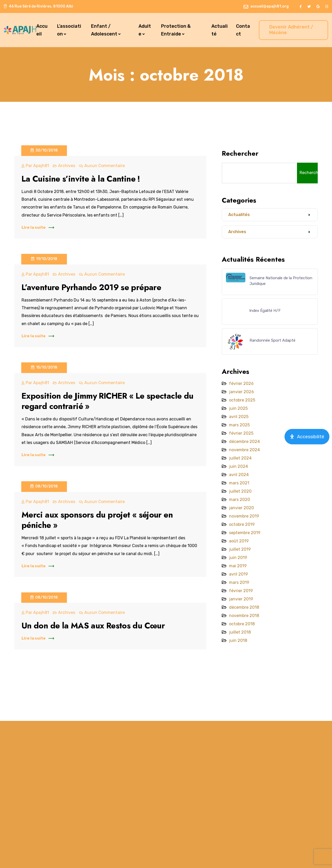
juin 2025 (238, 408)
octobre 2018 (242, 624)
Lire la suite (38, 227)
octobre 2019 (242, 524)
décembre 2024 (244, 442)
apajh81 (41, 166)
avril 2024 (239, 475)
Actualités (239, 215)
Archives (67, 166)
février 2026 (241, 383)
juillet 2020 (240, 491)
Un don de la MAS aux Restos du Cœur (95, 626)
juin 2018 (238, 640)
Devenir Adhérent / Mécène (291, 30)
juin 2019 (238, 558)
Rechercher (240, 153)
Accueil (42, 30)
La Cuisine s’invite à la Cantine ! (83, 179)
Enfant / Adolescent (104, 30)
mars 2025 (239, 425)
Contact (243, 30)
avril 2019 (238, 574)
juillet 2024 (240, 458)
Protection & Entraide (176, 30)
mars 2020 (240, 500)
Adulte (145, 30)
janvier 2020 (241, 508)
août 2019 (239, 541)
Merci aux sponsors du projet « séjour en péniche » (99, 520)
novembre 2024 (244, 450)
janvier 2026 (241, 392)
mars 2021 (239, 483)
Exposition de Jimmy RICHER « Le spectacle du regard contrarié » (109, 401)
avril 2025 (239, 417)
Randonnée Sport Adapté (272, 340)
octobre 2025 (242, 400)
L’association (69, 30)
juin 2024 (238, 466)
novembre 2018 (244, 616)
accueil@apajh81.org (269, 6)
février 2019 (241, 591)
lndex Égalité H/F (265, 311)
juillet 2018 (240, 632)
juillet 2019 (240, 549)
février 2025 (241, 433)
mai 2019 (238, 566)
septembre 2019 (245, 533)
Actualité (220, 30)
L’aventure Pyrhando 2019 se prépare (93, 287)
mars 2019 (239, 582)
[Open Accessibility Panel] (307, 437)
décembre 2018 (244, 607)
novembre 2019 (244, 516)
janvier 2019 (241, 599)
